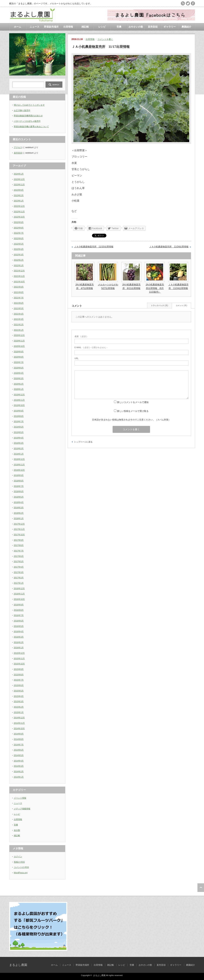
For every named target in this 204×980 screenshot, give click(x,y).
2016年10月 (19, 599)
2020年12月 (19, 335)
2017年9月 (19, 540)
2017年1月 (19, 583)
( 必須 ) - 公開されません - (91, 347)
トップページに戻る (83, 442)
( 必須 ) (81, 336)
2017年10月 (19, 535)
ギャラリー (170, 27)
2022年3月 (19, 255)
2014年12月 (19, 718)
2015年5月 (19, 691)
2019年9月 (19, 411)
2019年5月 (19, 432)
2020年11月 (19, 341)
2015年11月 (19, 658)
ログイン (18, 856)
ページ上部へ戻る (201, 888)
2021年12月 (19, 271)
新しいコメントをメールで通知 (133, 402)
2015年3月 (19, 701)
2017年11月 (19, 529)
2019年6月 (19, 427)
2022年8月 (19, 228)
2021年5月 (19, 308)
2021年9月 (19, 287)
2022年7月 (19, 233)
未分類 (17, 830)
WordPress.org (21, 873)
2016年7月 (19, 615)
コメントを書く (105, 39)
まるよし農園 (18, 965)
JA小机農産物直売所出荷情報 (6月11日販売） (155, 288)
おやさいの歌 (136, 27)
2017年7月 (19, 551)
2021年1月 (19, 330)
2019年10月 (19, 405)
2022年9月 (19, 222)
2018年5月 (19, 497)
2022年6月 (19, 238)
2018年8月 (19, 481)
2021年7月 (19, 298)
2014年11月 (19, 723)
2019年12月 (19, 395)
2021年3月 (19, 319)
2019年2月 (19, 448)
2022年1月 (19, 265)
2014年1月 (19, 777)
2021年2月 (19, 325)
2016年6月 (19, 621)
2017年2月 (19, 578)
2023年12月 (19, 179)
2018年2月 (19, 513)
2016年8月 (19, 610)
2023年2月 (19, 195)
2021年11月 (19, 276)
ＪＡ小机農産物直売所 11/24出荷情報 (169, 247)
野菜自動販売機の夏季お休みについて (31, 127)
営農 (119, 27)
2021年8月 (19, 292)
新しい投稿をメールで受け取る (133, 411)
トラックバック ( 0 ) (160, 305)
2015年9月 (19, 669)
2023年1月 (19, 201)
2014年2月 (19, 771)
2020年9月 (19, 352)
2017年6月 (19, 556)
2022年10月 (19, 217)
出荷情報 (68, 27)
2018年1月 (19, 518)
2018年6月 (19, 491)
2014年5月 (19, 755)
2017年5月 (19, 561)
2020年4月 (19, 373)
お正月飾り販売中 (22, 110)
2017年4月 (19, 567)
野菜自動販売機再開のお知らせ (28, 116)
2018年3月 (19, 508)
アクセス (18, 147)
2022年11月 (19, 212)
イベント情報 (20, 798)
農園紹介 (186, 27)
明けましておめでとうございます (29, 105)
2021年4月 (19, 314)
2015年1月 (19, 712)
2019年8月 (19, 416)
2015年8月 (19, 675)
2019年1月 (19, 454)
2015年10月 (19, 664)
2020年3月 (19, 378)
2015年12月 (19, 653)
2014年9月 (19, 734)
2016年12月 (19, 588)
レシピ (102, 27)
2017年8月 (19, 545)
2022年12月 (19, 206)
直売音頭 (153, 27)
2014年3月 (19, 766)
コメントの (21, 867)
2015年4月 (19, 696)
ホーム (18, 27)
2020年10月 (19, 346)
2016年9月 (19, 605)
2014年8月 (19, 739)
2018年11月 (19, 465)
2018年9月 (19, 475)
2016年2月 (19, 642)
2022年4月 (19, 249)
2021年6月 (19, 303)
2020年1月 (19, 389)
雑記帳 (85, 27)
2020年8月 (19, 357)
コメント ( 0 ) (181, 305)
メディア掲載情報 (22, 809)
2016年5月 (19, 626)
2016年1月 (19, 648)
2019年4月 (19, 438)
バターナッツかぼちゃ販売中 (27, 121)
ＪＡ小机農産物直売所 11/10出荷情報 (94, 247)
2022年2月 (19, 260)
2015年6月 (19, 685)
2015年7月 (19, 680)
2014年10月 (19, 728)
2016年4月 (19, 631)
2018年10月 (19, 470)
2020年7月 (19, 362)
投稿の (19, 862)
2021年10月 (19, 282)
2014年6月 (19, 750)
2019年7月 (19, 421)
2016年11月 (19, 594)
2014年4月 (19, 761)
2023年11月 (19, 185)
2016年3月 (19, 637)
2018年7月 (19, 486)
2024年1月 (19, 174)
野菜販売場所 (51, 27)
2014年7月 (19, 745)
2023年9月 (19, 190)
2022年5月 (19, 244)
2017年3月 (19, 572)
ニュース (34, 27)
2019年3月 (19, 443)
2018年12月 (19, 459)
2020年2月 (19, 384)
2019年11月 (19, 400)
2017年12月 (19, 524)
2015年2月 (19, 707)
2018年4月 (19, 502)
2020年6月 (19, 368)
